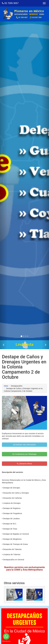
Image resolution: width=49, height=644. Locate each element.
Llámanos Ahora (25, 464)
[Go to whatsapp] (6, 636)
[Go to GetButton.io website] (6, 641)
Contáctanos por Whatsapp (25, 454)
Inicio (6, 386)
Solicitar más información (25, 445)
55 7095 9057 (10, 3)
